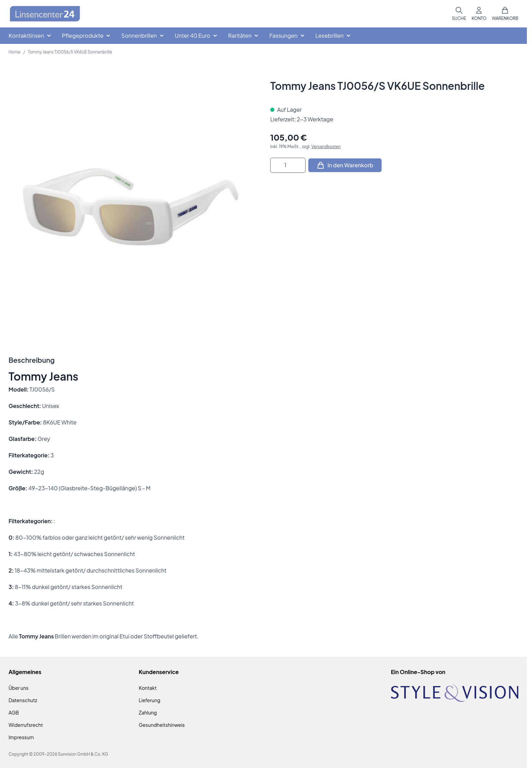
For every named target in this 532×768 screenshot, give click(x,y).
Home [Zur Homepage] (15, 52)
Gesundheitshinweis (162, 725)
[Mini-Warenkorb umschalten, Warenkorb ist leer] (505, 14)
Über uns (18, 688)
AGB (14, 712)
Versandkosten (326, 147)
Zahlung (148, 712)
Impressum (21, 737)
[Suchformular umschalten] (459, 14)
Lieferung (150, 700)
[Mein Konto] (479, 14)
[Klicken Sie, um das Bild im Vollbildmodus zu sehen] (133, 204)
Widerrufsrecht (26, 725)
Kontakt (148, 688)
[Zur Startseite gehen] (45, 14)
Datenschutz (23, 700)
